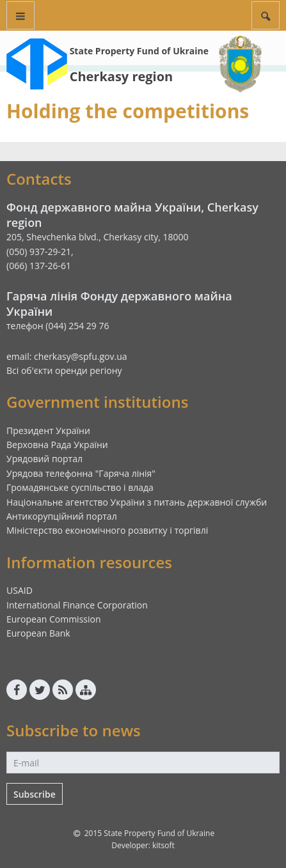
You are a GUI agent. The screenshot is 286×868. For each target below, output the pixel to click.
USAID (20, 590)
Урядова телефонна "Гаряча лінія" (81, 473)
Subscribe (35, 794)
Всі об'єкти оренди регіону (64, 370)
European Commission (54, 619)
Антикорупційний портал (62, 516)
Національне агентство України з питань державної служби (137, 502)
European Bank (38, 633)
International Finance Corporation (77, 605)
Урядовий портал (44, 459)
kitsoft (163, 845)
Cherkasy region (122, 76)
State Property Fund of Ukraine (139, 51)
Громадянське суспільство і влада (80, 487)
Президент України (48, 430)
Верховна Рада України (57, 445)
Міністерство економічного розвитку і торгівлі (107, 530)
